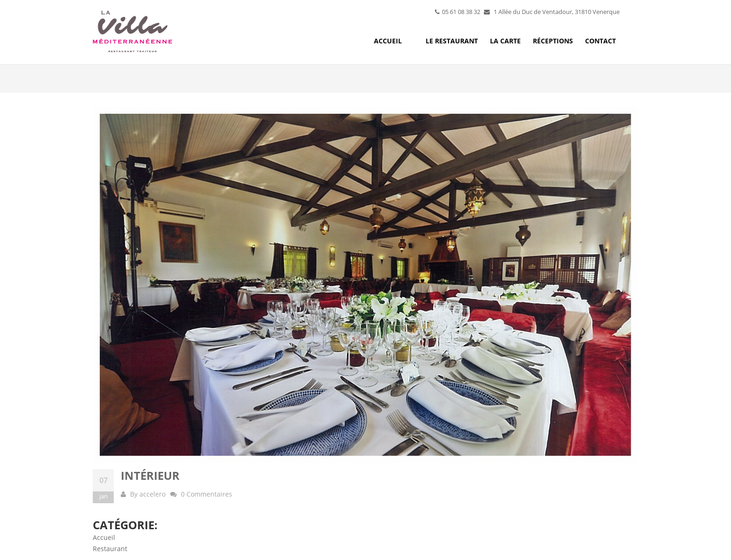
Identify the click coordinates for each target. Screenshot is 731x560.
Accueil (388, 41)
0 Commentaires (207, 494)
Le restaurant (452, 41)
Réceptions (553, 41)
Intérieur (150, 475)
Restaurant (110, 549)
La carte (505, 41)
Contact (600, 41)
